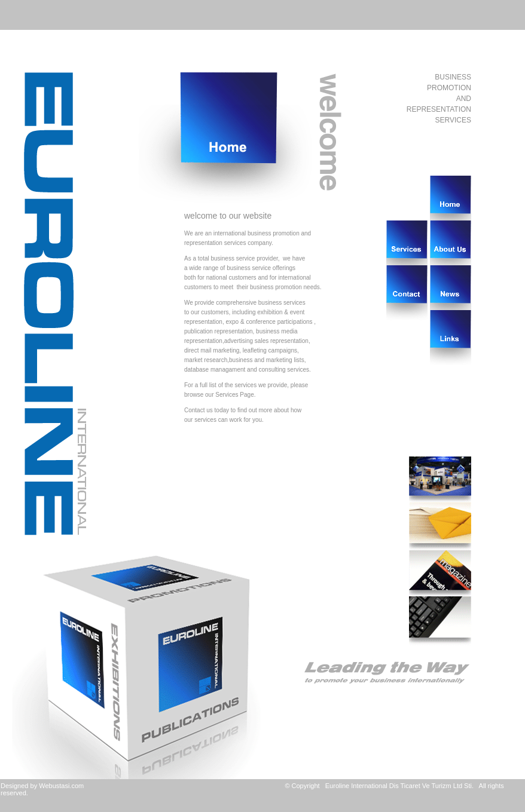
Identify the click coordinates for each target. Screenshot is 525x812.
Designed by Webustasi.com (42, 786)
